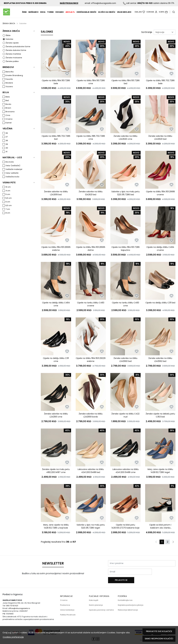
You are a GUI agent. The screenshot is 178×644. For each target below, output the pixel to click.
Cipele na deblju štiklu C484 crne (56, 308)
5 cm (8, 198)
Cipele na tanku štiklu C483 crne (125, 308)
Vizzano (59, 14)
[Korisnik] (152, 14)
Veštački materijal (14, 173)
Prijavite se (165, 575)
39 (7, 148)
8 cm (8, 217)
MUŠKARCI (33, 14)
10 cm (8, 191)
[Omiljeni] (140, 14)
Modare (9, 87)
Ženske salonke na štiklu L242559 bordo (91, 419)
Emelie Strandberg (14, 79)
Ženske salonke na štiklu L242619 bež (56, 197)
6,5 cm (9, 209)
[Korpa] (163, 14)
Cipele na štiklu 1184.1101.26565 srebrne (56, 252)
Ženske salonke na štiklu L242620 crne (125, 141)
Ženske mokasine (14, 61)
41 (6, 155)
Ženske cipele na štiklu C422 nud (125, 419)
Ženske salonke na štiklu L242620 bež (160, 141)
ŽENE (24, 14)
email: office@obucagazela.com (100, 3)
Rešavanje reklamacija (128, 608)
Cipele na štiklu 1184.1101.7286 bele (56, 86)
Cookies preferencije (13, 637)
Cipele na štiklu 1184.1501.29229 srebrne (91, 363)
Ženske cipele (12, 46)
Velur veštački (12, 177)
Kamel (9, 126)
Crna (8, 119)
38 (7, 144)
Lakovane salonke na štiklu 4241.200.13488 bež (91, 474)
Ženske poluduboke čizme (18, 50)
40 (7, 152)
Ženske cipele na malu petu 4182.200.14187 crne (56, 474)
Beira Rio (10, 75)
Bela (8, 100)
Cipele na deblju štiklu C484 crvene (160, 252)
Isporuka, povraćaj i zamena (101, 608)
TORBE (50, 14)
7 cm (8, 213)
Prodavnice (65, 603)
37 (7, 140)
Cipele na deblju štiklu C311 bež (160, 306)
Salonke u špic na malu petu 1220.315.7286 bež (126, 197)
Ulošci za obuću (107, 14)
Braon (8, 112)
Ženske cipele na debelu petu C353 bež (160, 419)
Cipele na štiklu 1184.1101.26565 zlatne (91, 252)
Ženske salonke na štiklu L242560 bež (125, 363)
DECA (43, 14)
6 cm (8, 205)
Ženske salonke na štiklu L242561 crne (56, 419)
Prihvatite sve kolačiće (159, 631)
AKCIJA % (70, 14)
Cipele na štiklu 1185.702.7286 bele (160, 86)
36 (7, 137)
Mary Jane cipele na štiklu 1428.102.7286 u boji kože (56, 530)
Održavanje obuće (86, 14)
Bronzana (10, 115)
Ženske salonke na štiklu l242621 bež (91, 197)
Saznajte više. (123, 633)
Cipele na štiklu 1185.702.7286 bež (56, 141)
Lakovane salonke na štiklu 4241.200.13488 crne (126, 474)
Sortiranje (147, 36)
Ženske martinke (13, 58)
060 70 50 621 (12, 604)
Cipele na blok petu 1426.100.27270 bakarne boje (125, 530)
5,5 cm (9, 202)
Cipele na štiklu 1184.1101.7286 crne (91, 86)
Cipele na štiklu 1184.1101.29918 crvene (160, 197)
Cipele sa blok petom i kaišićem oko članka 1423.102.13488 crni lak (160, 530)
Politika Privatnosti (68, 613)
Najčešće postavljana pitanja (131, 603)
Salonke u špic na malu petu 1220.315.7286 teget (91, 530)
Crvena (9, 123)
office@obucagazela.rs (19, 606)
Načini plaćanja (96, 603)
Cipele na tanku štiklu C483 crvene (91, 308)
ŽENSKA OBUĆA (9, 27)
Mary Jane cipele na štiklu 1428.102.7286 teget (160, 474)
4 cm (8, 194)
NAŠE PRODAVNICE (69, 3)
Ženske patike (12, 65)
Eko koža (10, 166)
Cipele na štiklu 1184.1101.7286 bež (126, 86)
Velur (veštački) (13, 169)
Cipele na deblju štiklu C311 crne (56, 363)
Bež (7, 104)
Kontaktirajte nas (125, 598)
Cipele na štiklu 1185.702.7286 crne (91, 141)
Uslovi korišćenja (67, 608)
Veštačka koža (12, 180)
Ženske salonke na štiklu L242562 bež (160, 363)
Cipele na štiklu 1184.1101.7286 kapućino (126, 252)
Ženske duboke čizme (16, 54)
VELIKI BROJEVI (124, 14)
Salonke (9, 43)
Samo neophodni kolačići (159, 639)
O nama (64, 598)
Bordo (8, 108)
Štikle (8, 39)
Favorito (9, 83)
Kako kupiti (94, 598)
